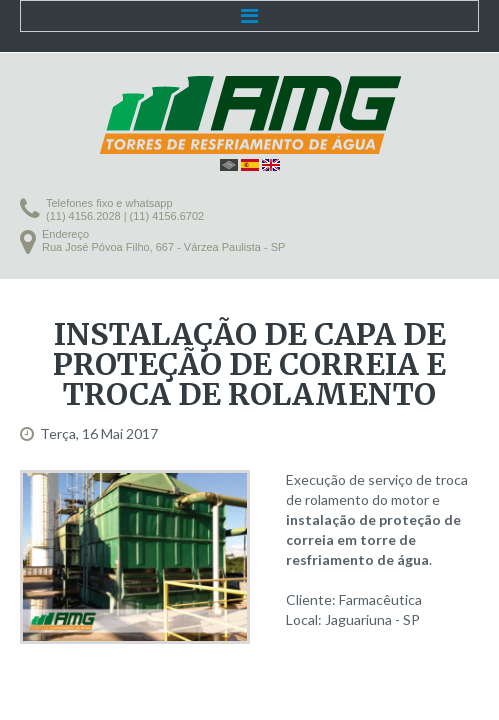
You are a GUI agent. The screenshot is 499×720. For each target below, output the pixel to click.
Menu (249, 16)
